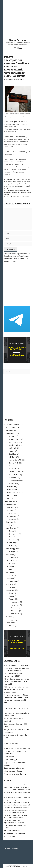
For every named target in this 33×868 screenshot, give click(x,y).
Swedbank (9, 180)
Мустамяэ (15, 611)
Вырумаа (10, 522)
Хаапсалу (12, 558)
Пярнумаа (10, 566)
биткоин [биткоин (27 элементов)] (25, 795)
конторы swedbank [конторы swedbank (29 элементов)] (12, 810)
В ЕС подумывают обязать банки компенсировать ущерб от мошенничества (16, 689)
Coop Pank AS (14, 442)
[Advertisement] (16, 22)
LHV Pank (12, 457)
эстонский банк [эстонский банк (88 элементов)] (10, 837)
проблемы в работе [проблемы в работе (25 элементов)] (22, 825)
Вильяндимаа (11, 516)
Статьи (9, 498)
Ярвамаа (9, 623)
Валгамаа (10, 510)
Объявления (11, 487)
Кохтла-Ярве (13, 534)
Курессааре (13, 581)
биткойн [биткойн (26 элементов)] (11, 798)
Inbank (11, 451)
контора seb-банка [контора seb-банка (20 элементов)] (8, 808)
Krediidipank (13, 454)
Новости (28, 180)
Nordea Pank (13, 463)
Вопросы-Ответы (13, 427)
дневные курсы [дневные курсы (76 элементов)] (13, 800)
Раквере (12, 552)
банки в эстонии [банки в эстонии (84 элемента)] (19, 790)
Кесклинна (15, 602)
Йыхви (11, 531)
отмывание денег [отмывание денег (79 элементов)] (10, 825)
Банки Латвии (9, 757)
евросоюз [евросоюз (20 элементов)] (25, 805)
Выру (11, 525)
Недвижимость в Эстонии (14, 768)
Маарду (12, 596)
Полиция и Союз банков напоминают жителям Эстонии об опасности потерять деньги (17, 192)
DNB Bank (12, 448)
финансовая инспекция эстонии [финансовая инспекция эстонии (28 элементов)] (12, 830)
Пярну (11, 569)
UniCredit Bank (14, 475)
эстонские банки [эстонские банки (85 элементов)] (20, 834)
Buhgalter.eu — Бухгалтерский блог (17, 748)
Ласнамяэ (15, 608)
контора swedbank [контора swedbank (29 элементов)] (17, 808)
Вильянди (12, 519)
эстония (7, 188)
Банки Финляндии (10, 760)
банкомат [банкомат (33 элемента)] (20, 792)
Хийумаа (9, 617)
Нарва (11, 537)
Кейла (11, 593)
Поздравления (12, 490)
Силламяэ (12, 540)
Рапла (11, 575)
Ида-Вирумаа (11, 528)
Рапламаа (10, 572)
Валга (11, 513)
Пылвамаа (10, 561)
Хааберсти (15, 614)
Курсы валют (9, 501)
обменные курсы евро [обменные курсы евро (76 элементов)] (12, 815)
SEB (10, 466)
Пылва (11, 564)
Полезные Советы (13, 493)
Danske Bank (13, 445)
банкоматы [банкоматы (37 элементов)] (26, 792)
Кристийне (15, 605)
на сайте (12, 849)
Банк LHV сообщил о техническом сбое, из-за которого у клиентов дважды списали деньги (17, 668)
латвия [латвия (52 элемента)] (25, 810)
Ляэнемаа (10, 555)
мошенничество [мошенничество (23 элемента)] (7, 813)
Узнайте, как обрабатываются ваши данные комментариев (16, 259)
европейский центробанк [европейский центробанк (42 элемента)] (15, 805)
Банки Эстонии (18, 40)
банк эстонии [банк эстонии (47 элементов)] (18, 795)
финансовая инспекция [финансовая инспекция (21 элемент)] (20, 828)
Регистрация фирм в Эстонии (15, 774)
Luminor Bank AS (15, 460)
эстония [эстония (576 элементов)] (8, 833)
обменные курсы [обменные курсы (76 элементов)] (18, 812)
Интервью (10, 430)
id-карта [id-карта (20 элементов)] (5, 785)
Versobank (12, 478)
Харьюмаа (10, 590)
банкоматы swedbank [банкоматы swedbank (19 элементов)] (8, 795)
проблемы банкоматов (14, 182)
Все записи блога (19, 180)
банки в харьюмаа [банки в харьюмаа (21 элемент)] (8, 790)
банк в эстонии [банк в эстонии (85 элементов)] (15, 787)
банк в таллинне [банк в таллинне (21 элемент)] (20, 785)
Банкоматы (10, 507)
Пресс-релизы (12, 495)
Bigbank (11, 436)
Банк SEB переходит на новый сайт (18, 197)
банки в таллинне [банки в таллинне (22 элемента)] (25, 787)
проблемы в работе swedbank (19, 184)
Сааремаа (10, 578)
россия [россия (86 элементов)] (6, 828)
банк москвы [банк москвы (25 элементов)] (13, 792)
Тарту (11, 587)
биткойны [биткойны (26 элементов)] (16, 798)
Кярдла (11, 620)
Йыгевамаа (10, 543)
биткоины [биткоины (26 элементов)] (6, 798)
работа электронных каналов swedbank (17, 186)
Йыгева (11, 546)
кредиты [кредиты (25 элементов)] (20, 810)
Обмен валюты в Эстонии (13, 771)
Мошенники (13, 484)
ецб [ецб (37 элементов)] (29, 805)
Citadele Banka (14, 439)
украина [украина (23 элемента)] (11, 828)
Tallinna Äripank (14, 472)
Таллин (11, 599)
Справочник (8, 504)
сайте (11, 154)
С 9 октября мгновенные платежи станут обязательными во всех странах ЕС (16, 681)
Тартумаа (10, 584)
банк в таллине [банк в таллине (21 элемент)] (11, 785)
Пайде (11, 626)
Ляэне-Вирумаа (12, 549)
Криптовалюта (14, 481)
